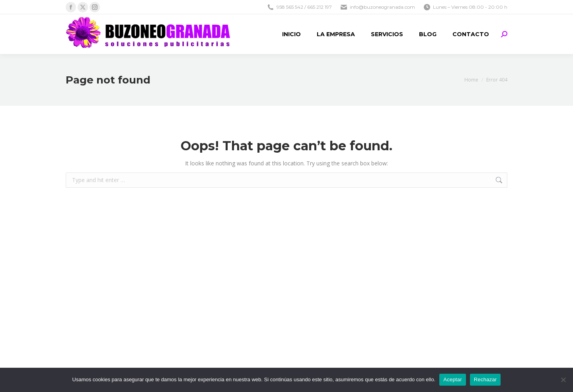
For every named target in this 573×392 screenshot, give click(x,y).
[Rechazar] (563, 380)
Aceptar (453, 379)
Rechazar (485, 379)
